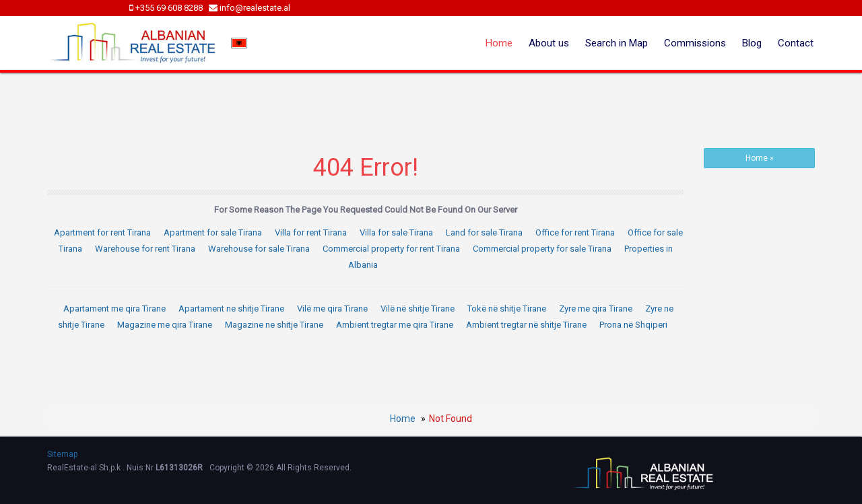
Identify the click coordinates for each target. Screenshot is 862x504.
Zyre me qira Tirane (596, 309)
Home (499, 43)
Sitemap (62, 454)
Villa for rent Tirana (311, 232)
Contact (796, 43)
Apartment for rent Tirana (102, 232)
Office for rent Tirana (575, 232)
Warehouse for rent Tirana (145, 249)
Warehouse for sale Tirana (259, 249)
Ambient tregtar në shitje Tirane (526, 325)
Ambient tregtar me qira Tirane (395, 325)
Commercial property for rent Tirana (391, 249)
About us (549, 43)
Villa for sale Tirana (396, 232)
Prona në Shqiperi (633, 325)
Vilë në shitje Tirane (418, 309)
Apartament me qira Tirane (114, 309)
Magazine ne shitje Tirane (274, 325)
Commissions (695, 43)
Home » (760, 158)
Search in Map (617, 43)
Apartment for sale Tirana (213, 232)
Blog (752, 43)
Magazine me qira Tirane (165, 325)
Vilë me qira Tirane (332, 309)
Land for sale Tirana (484, 232)
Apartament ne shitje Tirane (231, 309)
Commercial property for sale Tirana (542, 249)
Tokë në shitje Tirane (507, 309)
